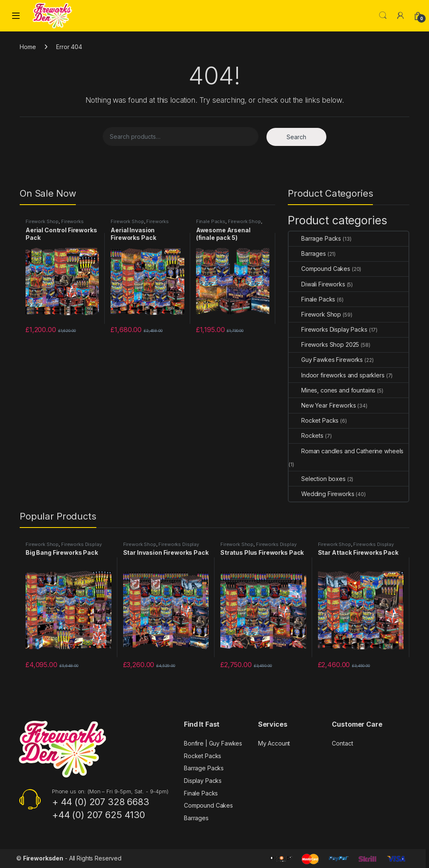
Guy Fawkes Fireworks (326, 360)
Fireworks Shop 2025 (324, 344)
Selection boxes (317, 479)
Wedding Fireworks (322, 494)
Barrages (307, 253)
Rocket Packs (314, 420)
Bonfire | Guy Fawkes (213, 743)
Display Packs (203, 781)
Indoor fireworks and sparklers (337, 375)
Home (28, 47)
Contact (342, 743)
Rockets (306, 435)
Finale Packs (211, 221)
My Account (274, 743)
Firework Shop (42, 221)
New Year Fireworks (322, 405)
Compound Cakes (319, 269)
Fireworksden (43, 858)
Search (383, 16)
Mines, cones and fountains (332, 390)
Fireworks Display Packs (55, 224)
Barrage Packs (315, 238)
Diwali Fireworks (317, 284)
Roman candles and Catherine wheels (346, 451)
